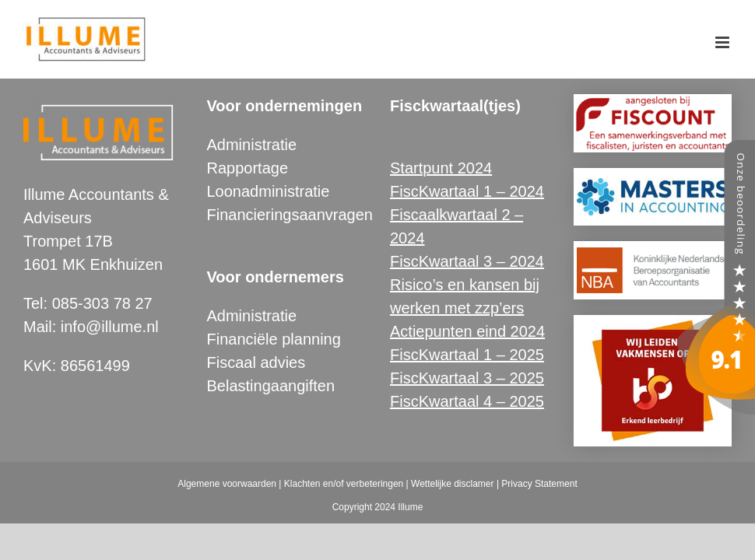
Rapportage (248, 168)
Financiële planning (274, 339)
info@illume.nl (110, 327)
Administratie (252, 145)
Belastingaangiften (271, 386)
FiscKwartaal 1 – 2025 (467, 355)
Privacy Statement (539, 484)
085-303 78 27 (102, 303)
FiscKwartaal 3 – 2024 (467, 261)
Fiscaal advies (256, 362)
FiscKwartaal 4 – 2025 (467, 401)
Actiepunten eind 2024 (467, 331)
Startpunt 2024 (441, 168)
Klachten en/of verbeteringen (344, 484)
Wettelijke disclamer (452, 484)
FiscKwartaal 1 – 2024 (467, 191)
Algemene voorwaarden (227, 484)
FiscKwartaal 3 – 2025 (467, 378)
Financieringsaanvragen (290, 215)
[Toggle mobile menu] (723, 42)
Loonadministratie (269, 191)
